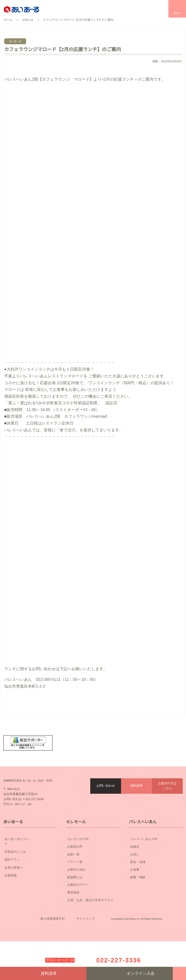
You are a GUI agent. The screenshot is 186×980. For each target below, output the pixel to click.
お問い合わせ (106, 801)
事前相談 (73, 918)
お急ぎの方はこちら (167, 801)
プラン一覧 (75, 887)
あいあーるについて (30, 865)
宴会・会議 (138, 887)
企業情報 (30, 896)
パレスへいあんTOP (144, 864)
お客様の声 (75, 872)
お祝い (135, 880)
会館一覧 (73, 880)
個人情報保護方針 (53, 951)
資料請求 (136, 801)
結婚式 (135, 872)
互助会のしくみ (30, 872)
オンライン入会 (130, 973)
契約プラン (30, 880)
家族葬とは (75, 902)
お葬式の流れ (76, 895)
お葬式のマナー (78, 910)
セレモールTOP (78, 864)
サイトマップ (85, 951)
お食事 (135, 895)
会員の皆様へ (30, 888)
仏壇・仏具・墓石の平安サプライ (90, 925)
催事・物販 (138, 902)
